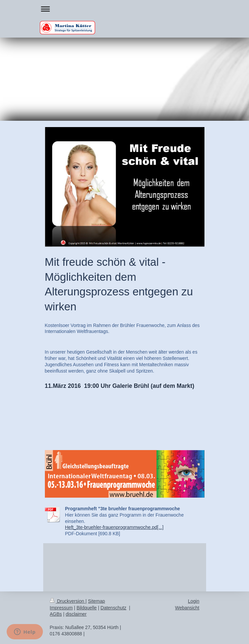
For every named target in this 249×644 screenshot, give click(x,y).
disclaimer (76, 614)
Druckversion (68, 601)
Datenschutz (113, 608)
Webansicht (187, 608)
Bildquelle (87, 608)
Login (193, 601)
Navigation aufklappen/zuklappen (125, 9)
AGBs (56, 614)
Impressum (61, 608)
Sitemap (97, 601)
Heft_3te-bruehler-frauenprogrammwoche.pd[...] (114, 527)
